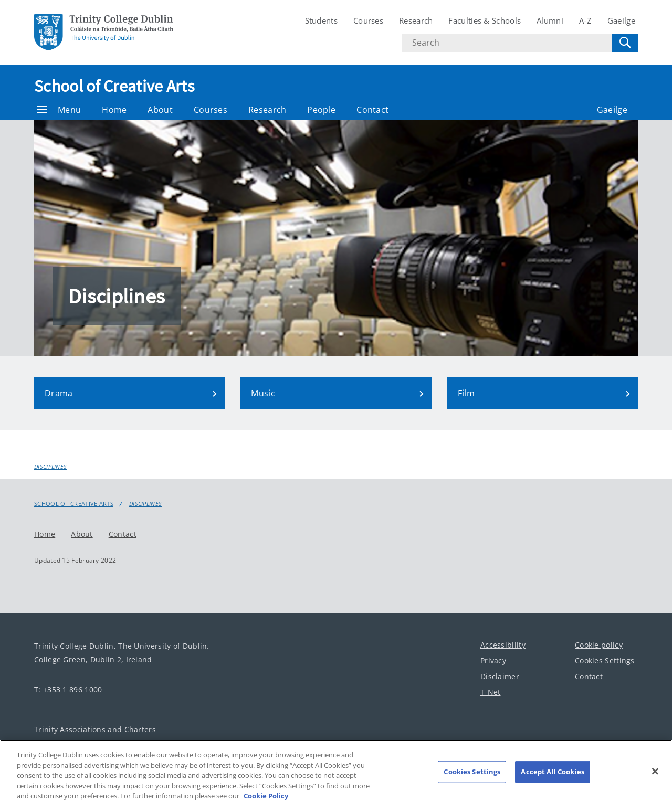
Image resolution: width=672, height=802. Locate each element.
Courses (368, 20)
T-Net (491, 692)
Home (114, 110)
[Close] (655, 776)
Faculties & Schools (485, 20)
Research (416, 20)
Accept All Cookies (552, 776)
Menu (59, 110)
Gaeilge (621, 20)
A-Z (585, 20)
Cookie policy (599, 645)
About (160, 110)
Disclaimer (500, 676)
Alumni (550, 20)
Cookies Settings (605, 661)
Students (321, 20)
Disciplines (50, 466)
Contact (372, 110)
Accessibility (503, 645)
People (321, 110)
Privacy (493, 661)
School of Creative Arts (114, 86)
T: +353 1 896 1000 (68, 689)
